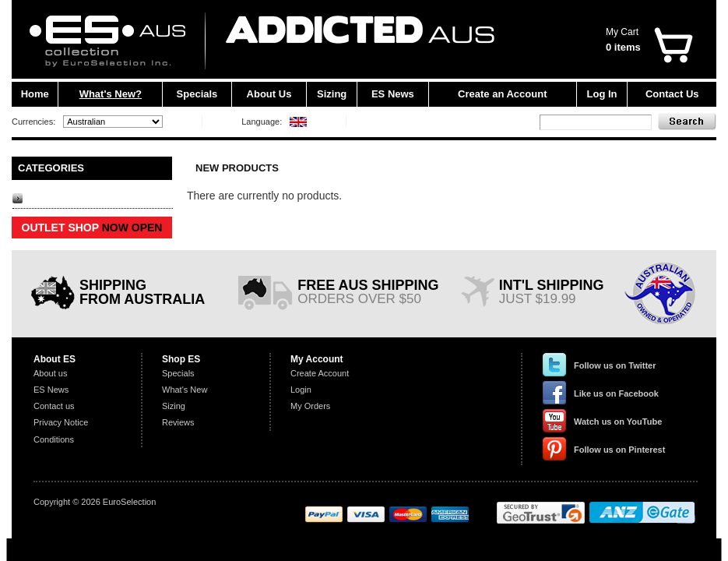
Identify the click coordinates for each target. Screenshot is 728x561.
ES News (393, 94)
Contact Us (672, 94)
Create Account (320, 373)
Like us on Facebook (616, 393)
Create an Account (502, 94)
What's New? (111, 94)
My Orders (310, 406)
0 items (623, 47)
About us (50, 373)
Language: (262, 122)
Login (301, 390)
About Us (269, 94)
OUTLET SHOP (92, 228)
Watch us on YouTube (618, 422)
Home (35, 94)
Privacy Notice (61, 422)
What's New (185, 390)
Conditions (54, 439)
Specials (197, 94)
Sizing (332, 94)
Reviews (178, 422)
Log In (602, 94)
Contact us (54, 406)
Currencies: (33, 122)
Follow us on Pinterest (619, 450)
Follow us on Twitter (615, 365)
